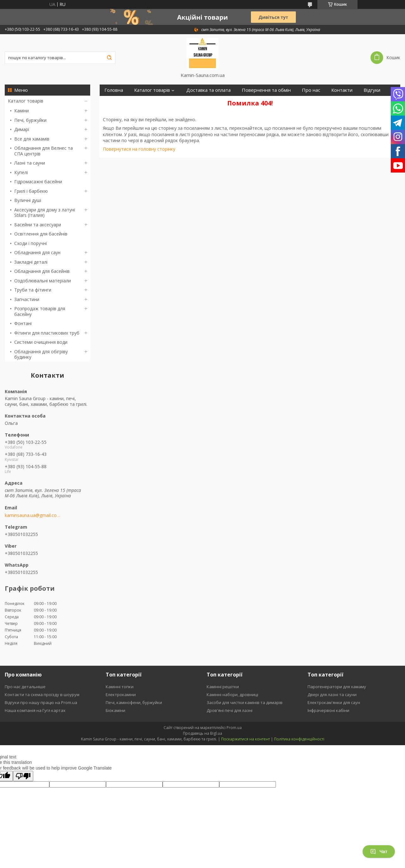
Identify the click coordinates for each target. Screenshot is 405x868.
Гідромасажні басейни (38, 182)
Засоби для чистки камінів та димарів (245, 702)
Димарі (22, 129)
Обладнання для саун (37, 252)
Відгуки (372, 90)
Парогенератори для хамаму (337, 687)
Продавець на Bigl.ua (202, 733)
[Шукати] (109, 58)
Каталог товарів (26, 101)
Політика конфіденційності (299, 739)
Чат (379, 852)
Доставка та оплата (209, 90)
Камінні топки (120, 687)
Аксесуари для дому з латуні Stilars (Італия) (45, 213)
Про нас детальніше (25, 687)
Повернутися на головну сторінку (139, 149)
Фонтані (23, 323)
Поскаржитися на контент (246, 739)
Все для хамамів (32, 139)
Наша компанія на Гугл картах (35, 710)
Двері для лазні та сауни (332, 695)
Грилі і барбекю (31, 191)
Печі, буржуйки (30, 120)
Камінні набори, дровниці (232, 695)
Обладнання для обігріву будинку (41, 354)
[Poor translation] (23, 776)
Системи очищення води (41, 342)
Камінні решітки (223, 687)
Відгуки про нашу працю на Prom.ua (41, 702)
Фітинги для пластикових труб (47, 333)
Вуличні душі (28, 200)
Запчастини (27, 299)
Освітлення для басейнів (41, 234)
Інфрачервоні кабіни (328, 710)
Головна (114, 90)
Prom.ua (234, 728)
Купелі (21, 172)
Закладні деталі (31, 262)
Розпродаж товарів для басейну (40, 311)
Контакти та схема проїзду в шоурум (42, 695)
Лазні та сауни (30, 163)
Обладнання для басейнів (42, 271)
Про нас (311, 90)
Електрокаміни (121, 695)
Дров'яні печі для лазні (230, 710)
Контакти (342, 90)
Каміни (22, 111)
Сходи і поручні (31, 243)
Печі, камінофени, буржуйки (134, 702)
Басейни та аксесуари (38, 225)
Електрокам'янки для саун (334, 702)
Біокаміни (115, 710)
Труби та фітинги (33, 290)
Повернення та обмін (266, 90)
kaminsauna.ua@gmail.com (32, 515)
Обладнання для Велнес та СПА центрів (44, 151)
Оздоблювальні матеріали (43, 281)
